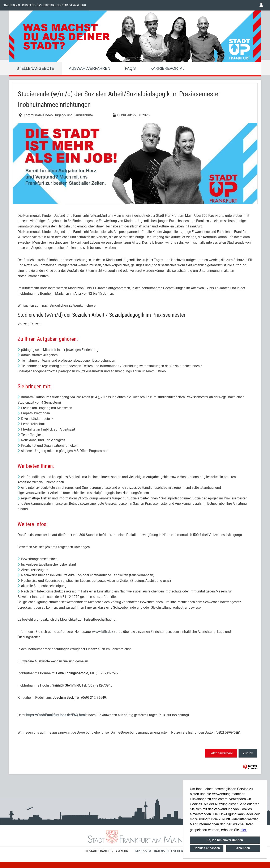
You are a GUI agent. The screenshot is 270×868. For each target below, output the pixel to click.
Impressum (143, 851)
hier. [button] (244, 830)
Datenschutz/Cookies (171, 851)
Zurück (248, 753)
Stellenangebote (35, 68)
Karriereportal (167, 68)
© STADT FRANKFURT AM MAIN (107, 851)
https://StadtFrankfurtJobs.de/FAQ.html (56, 715)
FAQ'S (130, 68)
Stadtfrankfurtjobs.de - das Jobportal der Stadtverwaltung (45, 5)
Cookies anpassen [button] (207, 848)
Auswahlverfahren (90, 68)
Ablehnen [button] (243, 848)
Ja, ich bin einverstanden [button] (225, 840)
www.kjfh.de (102, 632)
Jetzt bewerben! (221, 753)
